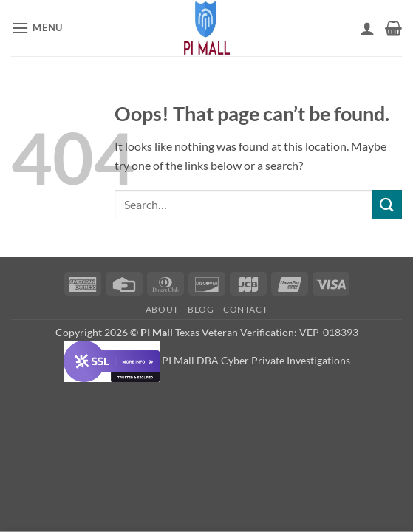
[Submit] (387, 204)
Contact (245, 309)
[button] (37, 28)
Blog (201, 309)
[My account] (367, 28)
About (162, 309)
